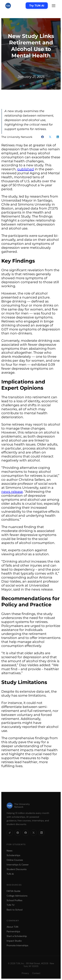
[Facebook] (26, 833)
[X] (34, 833)
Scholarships (13, 855)
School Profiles (14, 900)
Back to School (15, 910)
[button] (42, 137)
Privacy (25, 973)
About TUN (12, 927)
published (26, 169)
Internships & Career (18, 865)
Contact (36, 973)
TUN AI (10, 874)
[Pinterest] (18, 833)
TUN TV (11, 905)
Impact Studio (14, 941)
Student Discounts (17, 869)
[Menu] (54, 6)
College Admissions (17, 896)
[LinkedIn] (41, 833)
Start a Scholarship (17, 936)
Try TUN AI (37, 6)
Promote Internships (17, 945)
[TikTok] (10, 833)
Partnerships (13, 931)
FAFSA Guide (13, 891)
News (10, 851)
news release (12, 492)
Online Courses (15, 860)
